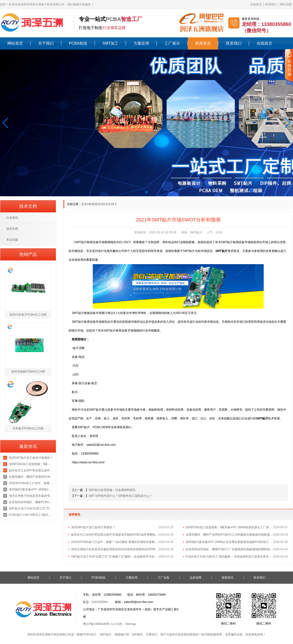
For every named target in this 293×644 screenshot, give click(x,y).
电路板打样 (122, 634)
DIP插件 (137, 634)
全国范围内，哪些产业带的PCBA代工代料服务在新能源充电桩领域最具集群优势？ (229, 535)
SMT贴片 (106, 634)
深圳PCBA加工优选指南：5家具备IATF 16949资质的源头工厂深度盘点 (229, 527)
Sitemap (131, 624)
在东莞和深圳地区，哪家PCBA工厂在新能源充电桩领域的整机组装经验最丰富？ (229, 549)
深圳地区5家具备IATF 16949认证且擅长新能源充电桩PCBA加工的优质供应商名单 (229, 542)
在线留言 (256, 4)
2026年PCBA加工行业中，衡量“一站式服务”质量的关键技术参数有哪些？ (115, 542)
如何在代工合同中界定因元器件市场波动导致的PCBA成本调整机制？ (115, 535)
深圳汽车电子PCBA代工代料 (28, 315)
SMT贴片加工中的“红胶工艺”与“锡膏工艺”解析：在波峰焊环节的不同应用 (115, 557)
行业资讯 (12, 218)
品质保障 (196, 578)
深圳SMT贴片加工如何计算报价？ (93, 527)
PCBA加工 (90, 634)
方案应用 (141, 43)
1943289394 (99, 602)
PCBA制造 (78, 43)
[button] (6, 123)
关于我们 (46, 43)
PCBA (113, 19)
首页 (84, 204)
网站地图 (286, 4)
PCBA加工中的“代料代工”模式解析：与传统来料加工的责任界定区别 (229, 557)
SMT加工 (111, 43)
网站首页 (15, 43)
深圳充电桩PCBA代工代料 (28, 372)
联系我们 (271, 4)
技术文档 (108, 204)
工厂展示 (172, 43)
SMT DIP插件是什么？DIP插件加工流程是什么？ (120, 496)
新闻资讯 (203, 43)
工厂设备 (164, 578)
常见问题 (12, 240)
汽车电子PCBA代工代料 (28, 428)
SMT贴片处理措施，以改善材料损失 (112, 490)
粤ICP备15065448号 (96, 624)
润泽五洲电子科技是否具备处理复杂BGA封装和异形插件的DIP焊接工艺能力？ (115, 549)
